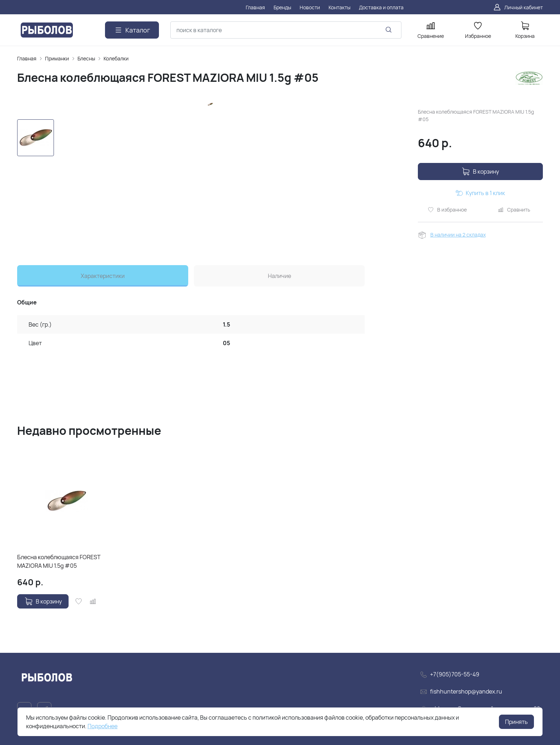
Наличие (279, 276)
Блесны (86, 58)
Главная (27, 58)
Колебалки (116, 58)
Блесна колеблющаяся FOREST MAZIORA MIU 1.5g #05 (59, 561)
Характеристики (103, 276)
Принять (516, 722)
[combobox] (286, 30)
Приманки (57, 58)
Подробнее (102, 726)
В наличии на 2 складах (458, 235)
